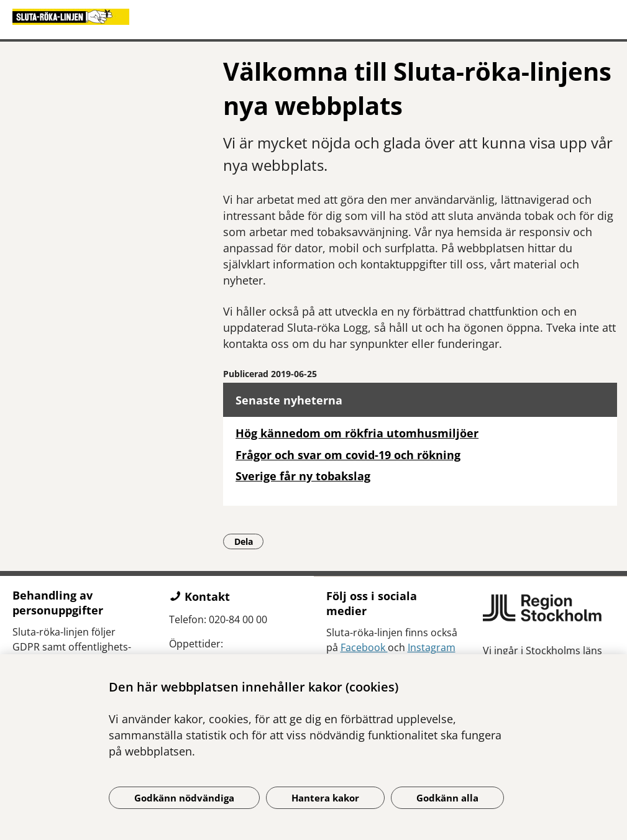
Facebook (364, 647)
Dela (249, 541)
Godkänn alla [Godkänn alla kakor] (447, 798)
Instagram (432, 647)
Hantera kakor (325, 798)
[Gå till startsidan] (313, 17)
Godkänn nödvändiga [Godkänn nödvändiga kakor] (184, 798)
